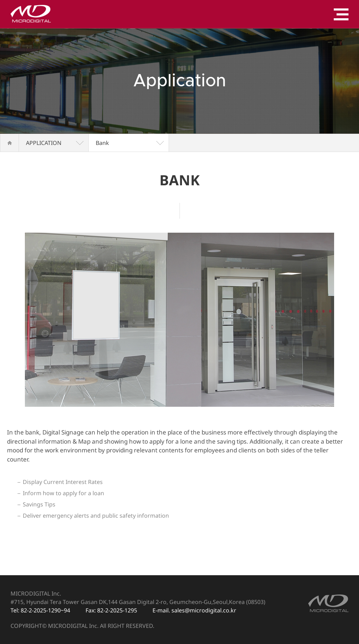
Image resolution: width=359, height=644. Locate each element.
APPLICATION (44, 143)
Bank (102, 143)
